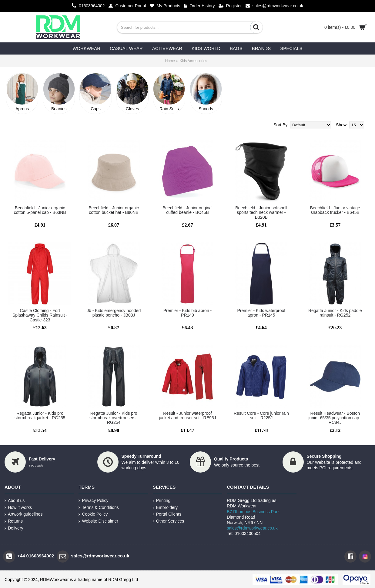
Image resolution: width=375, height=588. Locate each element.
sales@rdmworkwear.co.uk (252, 528)
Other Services (169, 521)
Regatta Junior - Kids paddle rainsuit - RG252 (335, 313)
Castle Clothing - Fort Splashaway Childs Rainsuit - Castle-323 (40, 315)
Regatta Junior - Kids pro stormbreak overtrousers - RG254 (114, 418)
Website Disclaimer (98, 521)
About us (15, 501)
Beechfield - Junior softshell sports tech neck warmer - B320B (261, 213)
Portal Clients (167, 514)
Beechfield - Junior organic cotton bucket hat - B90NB (114, 210)
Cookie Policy (93, 514)
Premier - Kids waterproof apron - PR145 (261, 313)
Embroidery (165, 508)
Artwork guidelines (23, 514)
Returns (14, 521)
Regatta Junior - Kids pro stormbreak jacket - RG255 (40, 415)
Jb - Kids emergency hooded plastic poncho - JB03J (114, 313)
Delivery (14, 528)
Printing (162, 501)
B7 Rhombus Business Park (253, 512)
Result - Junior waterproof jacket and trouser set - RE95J (187, 415)
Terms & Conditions (99, 508)
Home (170, 61)
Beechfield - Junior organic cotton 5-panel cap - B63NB (40, 210)
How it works (18, 508)
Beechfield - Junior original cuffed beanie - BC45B (187, 210)
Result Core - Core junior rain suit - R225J (261, 415)
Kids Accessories (194, 61)
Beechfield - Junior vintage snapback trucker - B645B (335, 210)
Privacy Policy (93, 501)
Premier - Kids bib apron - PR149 (188, 313)
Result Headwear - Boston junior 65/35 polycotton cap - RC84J (335, 418)
